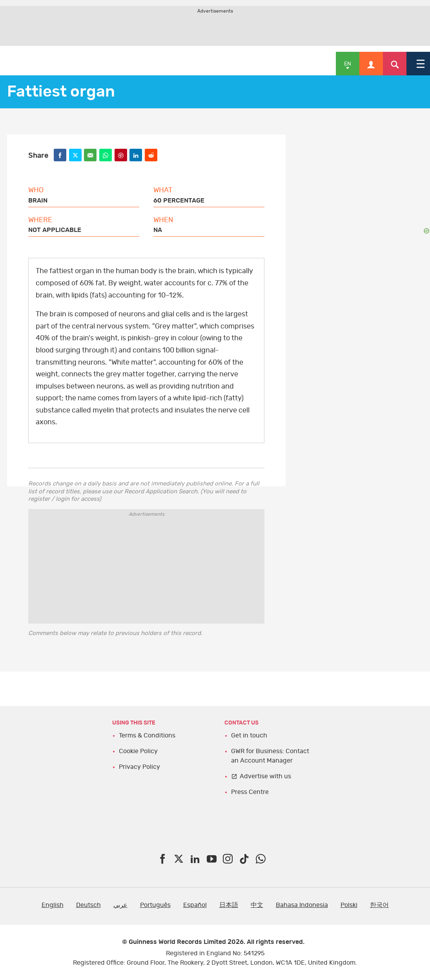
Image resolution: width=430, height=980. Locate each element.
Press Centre (250, 792)
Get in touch (249, 735)
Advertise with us (265, 776)
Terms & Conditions (147, 735)
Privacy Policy (139, 767)
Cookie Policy (138, 751)
